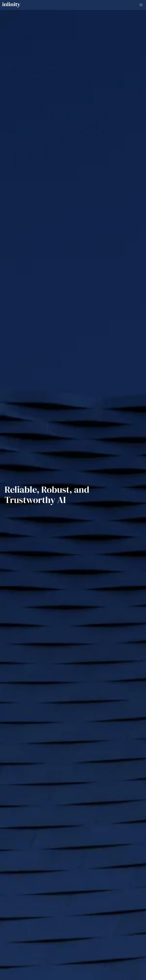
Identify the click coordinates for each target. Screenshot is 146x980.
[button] (141, 5)
